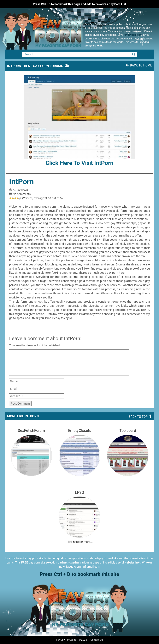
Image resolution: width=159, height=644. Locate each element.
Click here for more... (80, 542)
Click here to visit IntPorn (79, 121)
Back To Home (139, 65)
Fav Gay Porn (41, 29)
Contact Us (97, 640)
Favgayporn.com (133, 35)
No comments (22, 194)
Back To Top (140, 417)
